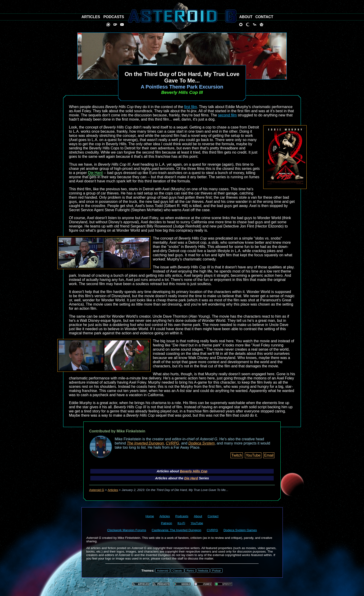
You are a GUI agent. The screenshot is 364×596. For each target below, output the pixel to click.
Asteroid (163, 571)
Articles (113, 490)
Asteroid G (97, 490)
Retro (190, 571)
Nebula (203, 571)
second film (227, 115)
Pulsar (217, 571)
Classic (177, 571)
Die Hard (95, 173)
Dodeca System (202, 443)
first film (190, 107)
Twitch (237, 455)
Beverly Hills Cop (194, 471)
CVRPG (173, 443)
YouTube (253, 455)
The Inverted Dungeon (145, 443)
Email (269, 455)
